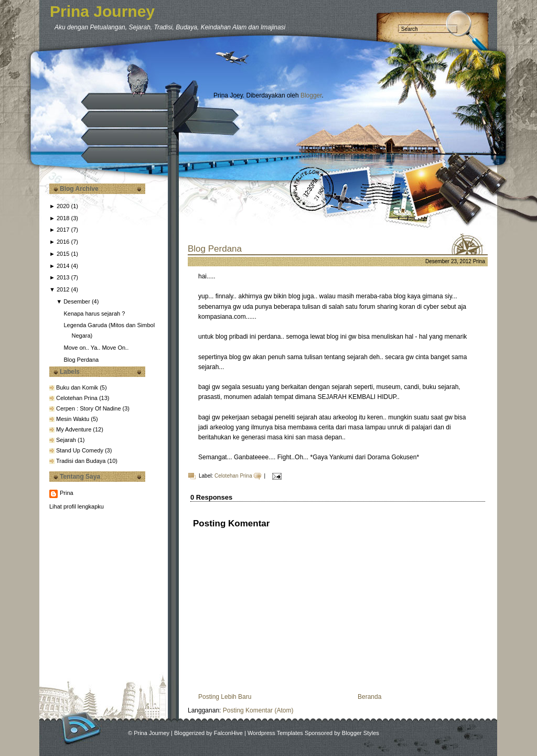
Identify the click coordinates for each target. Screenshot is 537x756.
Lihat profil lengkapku (77, 506)
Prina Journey (102, 11)
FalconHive (228, 733)
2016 (63, 242)
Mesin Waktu (73, 419)
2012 (63, 289)
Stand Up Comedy (80, 450)
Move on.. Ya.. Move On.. (96, 348)
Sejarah (67, 440)
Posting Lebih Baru (225, 697)
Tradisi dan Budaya (82, 461)
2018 (63, 218)
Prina (67, 493)
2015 (63, 254)
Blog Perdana (81, 360)
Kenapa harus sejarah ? (94, 314)
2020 (63, 206)
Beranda (369, 697)
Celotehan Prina (78, 398)
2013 (63, 277)
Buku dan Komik (78, 387)
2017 (63, 230)
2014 (63, 266)
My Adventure (74, 429)
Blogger (311, 95)
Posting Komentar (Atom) (258, 710)
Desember (77, 301)
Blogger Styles (361, 733)
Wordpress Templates (275, 733)
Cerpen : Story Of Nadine (89, 408)
